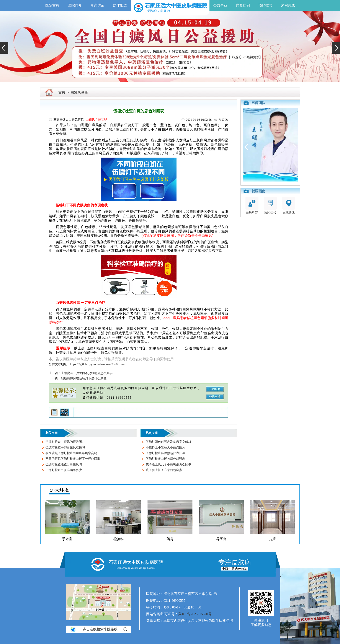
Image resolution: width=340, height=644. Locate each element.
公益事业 (220, 5)
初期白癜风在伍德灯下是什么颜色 (84, 378)
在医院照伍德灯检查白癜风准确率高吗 (71, 453)
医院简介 (75, 5)
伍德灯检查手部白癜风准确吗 (65, 448)
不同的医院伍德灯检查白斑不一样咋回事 (73, 459)
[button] (4, 48)
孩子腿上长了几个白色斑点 (164, 470)
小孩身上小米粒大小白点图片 (165, 448)
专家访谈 (97, 5)
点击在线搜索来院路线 (99, 629)
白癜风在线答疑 (96, 120)
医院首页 (52, 5)
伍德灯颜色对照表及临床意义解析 (168, 442)
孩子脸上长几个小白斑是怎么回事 (168, 464)
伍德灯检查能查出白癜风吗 (64, 464)
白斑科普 (252, 205)
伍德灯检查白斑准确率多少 (64, 470)
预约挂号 (265, 5)
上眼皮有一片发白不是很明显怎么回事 (87, 373)
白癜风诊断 (79, 92)
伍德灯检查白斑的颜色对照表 (165, 459)
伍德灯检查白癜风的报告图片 (65, 442)
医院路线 (289, 205)
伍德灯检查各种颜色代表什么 (165, 453)
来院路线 (288, 5)
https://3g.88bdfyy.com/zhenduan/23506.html (98, 364)
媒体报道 (120, 5)
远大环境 (59, 490)
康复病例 (243, 5)
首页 (62, 92)
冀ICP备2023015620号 (195, 614)
